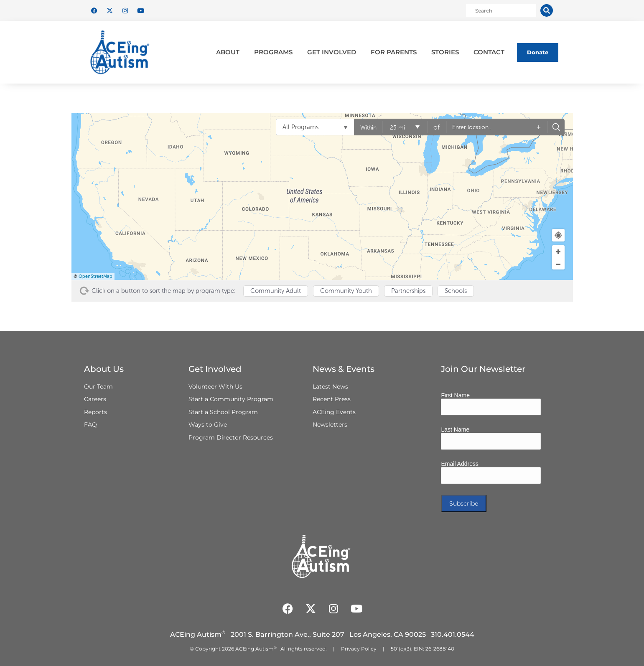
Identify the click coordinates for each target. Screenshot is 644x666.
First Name (455, 395)
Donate (538, 52)
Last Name (455, 430)
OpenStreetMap (95, 276)
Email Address (459, 464)
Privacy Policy (359, 649)
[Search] (547, 10)
